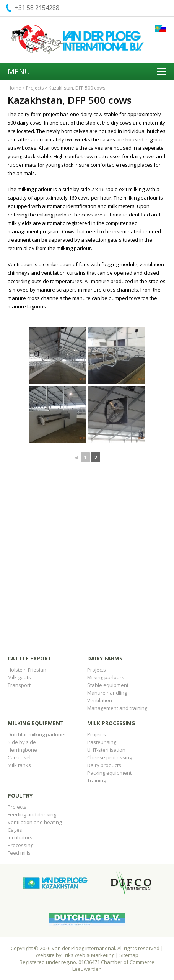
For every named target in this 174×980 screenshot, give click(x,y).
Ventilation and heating (35, 822)
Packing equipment (109, 773)
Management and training (117, 708)
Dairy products (104, 765)
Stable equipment (108, 685)
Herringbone (22, 750)
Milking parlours (106, 677)
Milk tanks (19, 765)
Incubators (20, 837)
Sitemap (129, 955)
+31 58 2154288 (37, 8)
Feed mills (19, 853)
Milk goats (19, 677)
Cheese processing (110, 757)
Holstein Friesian (27, 670)
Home (14, 88)
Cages (15, 830)
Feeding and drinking (32, 814)
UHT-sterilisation (106, 750)
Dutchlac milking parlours (37, 734)
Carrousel (19, 757)
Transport (19, 685)
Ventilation (100, 700)
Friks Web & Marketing (89, 955)
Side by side (22, 742)
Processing (20, 845)
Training (97, 780)
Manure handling (107, 693)
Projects (35, 88)
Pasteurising (102, 742)
